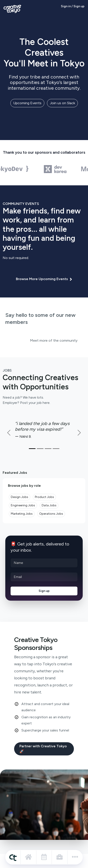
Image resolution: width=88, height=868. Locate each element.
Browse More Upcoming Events (44, 279)
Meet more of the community (54, 340)
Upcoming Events (27, 103)
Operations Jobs (51, 514)
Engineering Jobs (23, 505)
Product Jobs (44, 497)
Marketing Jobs (22, 514)
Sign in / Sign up (73, 6)
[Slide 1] (32, 449)
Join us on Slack (62, 103)
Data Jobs (49, 505)
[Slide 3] (48, 449)
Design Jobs (20, 497)
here (46, 403)
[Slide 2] (40, 449)
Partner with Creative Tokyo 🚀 (43, 749)
